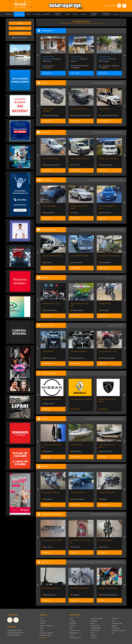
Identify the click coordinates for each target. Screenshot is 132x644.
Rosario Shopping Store (108, 595)
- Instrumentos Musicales (118, 630)
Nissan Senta (48, 404)
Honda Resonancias (107, 358)
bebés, (98, 562)
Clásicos (72, 635)
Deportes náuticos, (104, 419)
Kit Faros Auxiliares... (106, 540)
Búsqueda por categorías (46, 633)
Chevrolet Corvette (78, 493)
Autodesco (47, 499)
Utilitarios (72, 621)
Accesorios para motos (114, 514)
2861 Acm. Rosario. (79, 59)
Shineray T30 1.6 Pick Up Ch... (109, 159)
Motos (71, 628)
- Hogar (113, 621)
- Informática (115, 618)
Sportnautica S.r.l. (106, 165)
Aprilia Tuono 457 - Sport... (52, 304)
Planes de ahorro (74, 633)
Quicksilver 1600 (76, 445)
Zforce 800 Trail (48, 351)
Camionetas (73, 623)
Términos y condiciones (46, 626)
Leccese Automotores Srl (81, 115)
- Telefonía (93, 635)
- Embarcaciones (95, 626)
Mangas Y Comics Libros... (108, 588)
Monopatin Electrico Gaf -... (52, 588)
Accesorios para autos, (98, 514)
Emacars (103, 499)
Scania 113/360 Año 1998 (79, 256)
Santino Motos (77, 310)
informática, (86, 562)
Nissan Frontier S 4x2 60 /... (52, 399)
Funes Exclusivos (78, 499)
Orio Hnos (75, 165)
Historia (42, 630)
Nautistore (47, 451)
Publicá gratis (20, 33)
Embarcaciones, (92, 419)
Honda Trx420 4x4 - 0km (108, 351)
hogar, (93, 562)
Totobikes (75, 595)
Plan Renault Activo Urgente (81, 399)
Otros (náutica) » (117, 419)
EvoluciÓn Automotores (108, 115)
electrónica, (78, 562)
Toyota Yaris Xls (104, 109)
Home (41, 618)
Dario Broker (76, 451)
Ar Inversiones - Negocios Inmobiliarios (109, 67)
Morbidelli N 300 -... (106, 304)
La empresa (43, 621)
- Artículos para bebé (117, 623)
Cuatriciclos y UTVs (75, 630)
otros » (121, 562)
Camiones (72, 626)
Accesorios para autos (75, 638)
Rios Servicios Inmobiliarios (48, 67)
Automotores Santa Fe (52, 165)
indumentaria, (113, 562)
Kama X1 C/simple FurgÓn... (52, 256)
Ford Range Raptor (50, 206)
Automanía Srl (49, 213)
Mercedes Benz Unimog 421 (109, 256)
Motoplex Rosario (50, 310)
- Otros (113, 633)
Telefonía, (70, 562)
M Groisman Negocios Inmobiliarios (80, 67)
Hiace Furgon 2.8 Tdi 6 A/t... (80, 159)
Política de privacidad (46, 635)
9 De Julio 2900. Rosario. (107, 59)
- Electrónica (94, 638)
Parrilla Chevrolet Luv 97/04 (53, 540)
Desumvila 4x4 (105, 213)
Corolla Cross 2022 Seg (79, 109)
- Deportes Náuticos (96, 628)
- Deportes (114, 626)
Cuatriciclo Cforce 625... (79, 351)
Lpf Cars (74, 213)
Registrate (20, 28)
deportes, (104, 562)
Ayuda (41, 628)
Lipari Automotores (50, 115)
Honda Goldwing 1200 (107, 493)
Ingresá (20, 23)
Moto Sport (104, 310)
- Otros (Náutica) (95, 630)
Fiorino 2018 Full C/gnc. (51, 159)
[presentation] (38, 56)
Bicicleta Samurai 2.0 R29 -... (81, 588)
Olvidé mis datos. (20, 38)
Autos (71, 618)
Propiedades (94, 621)
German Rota (76, 263)
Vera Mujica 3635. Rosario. (52, 59)
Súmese (42, 623)
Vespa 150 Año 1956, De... (51, 493)
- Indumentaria (115, 628)
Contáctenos (43, 638)
